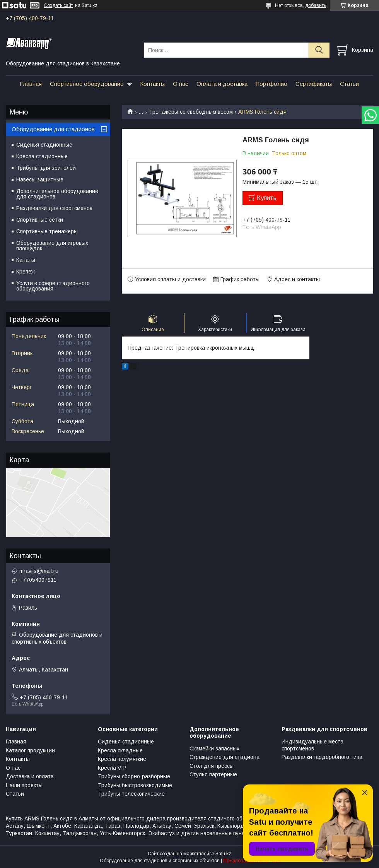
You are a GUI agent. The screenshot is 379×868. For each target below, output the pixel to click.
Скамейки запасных (214, 748)
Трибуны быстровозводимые (135, 785)
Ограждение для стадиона (224, 757)
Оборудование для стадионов (53, 129)
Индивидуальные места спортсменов (312, 745)
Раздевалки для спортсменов (54, 208)
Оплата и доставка (222, 84)
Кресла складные (120, 750)
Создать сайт (58, 5)
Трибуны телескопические (131, 794)
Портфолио (271, 84)
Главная (31, 84)
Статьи (349, 84)
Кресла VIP (112, 768)
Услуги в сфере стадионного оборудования (53, 286)
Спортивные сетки (40, 220)
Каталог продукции (30, 750)
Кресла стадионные (42, 156)
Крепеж (26, 272)
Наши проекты (24, 785)
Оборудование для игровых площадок (52, 246)
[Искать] (319, 50)
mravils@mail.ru (39, 571)
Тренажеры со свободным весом (191, 112)
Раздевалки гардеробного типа (322, 757)
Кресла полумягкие (122, 759)
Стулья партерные (213, 774)
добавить (316, 5)
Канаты (26, 260)
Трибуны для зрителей (46, 168)
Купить (267, 198)
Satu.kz (223, 854)
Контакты (152, 84)
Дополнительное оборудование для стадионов (57, 194)
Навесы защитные (40, 179)
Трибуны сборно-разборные (134, 776)
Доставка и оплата (30, 776)
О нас (181, 84)
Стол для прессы (212, 766)
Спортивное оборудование (87, 84)
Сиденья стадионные (44, 145)
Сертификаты (314, 84)
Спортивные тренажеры (47, 231)
